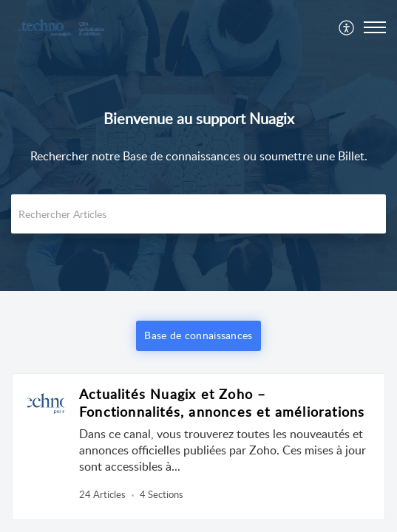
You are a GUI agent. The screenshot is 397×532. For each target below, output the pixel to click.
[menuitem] (347, 27)
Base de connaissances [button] (198, 335)
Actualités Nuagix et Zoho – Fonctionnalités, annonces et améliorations (222, 403)
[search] (198, 214)
